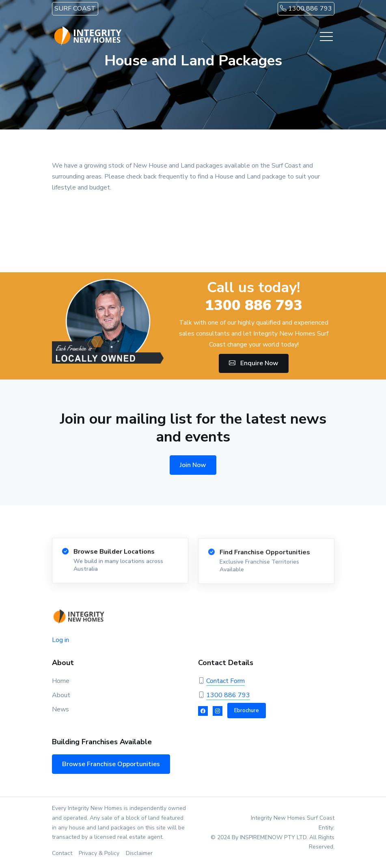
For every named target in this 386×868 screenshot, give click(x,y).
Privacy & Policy (99, 853)
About (61, 695)
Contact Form (225, 681)
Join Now (193, 465)
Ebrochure (247, 711)
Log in (60, 640)
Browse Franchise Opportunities (111, 764)
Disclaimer (139, 853)
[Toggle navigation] (326, 37)
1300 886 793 (306, 9)
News (60, 709)
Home (61, 681)
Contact (62, 853)
